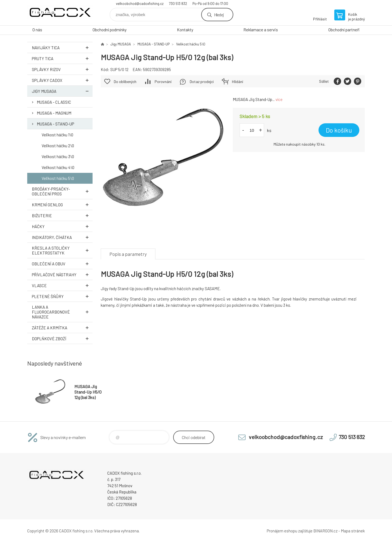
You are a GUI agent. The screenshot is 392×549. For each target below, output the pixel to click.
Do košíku (339, 130)
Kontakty (185, 30)
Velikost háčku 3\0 (58, 157)
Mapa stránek (353, 531)
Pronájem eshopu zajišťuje (290, 531)
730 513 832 (178, 4)
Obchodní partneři (344, 30)
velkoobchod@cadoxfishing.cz (140, 4)
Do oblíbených (125, 82)
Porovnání (163, 82)
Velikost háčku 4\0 (58, 167)
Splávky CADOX (62, 80)
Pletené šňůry (62, 296)
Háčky (62, 226)
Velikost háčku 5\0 (58, 178)
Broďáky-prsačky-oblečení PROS (62, 191)
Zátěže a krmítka (62, 328)
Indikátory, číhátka (62, 237)
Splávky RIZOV (62, 69)
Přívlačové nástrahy (62, 274)
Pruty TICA (62, 58)
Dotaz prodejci (202, 82)
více (279, 99)
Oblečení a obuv (62, 264)
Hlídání (238, 82)
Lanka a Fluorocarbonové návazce (62, 312)
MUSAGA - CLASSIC (54, 102)
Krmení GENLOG (62, 205)
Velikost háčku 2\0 (58, 146)
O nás (37, 30)
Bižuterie (62, 215)
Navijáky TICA (62, 47)
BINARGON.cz (325, 531)
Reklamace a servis (261, 30)
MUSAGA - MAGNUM (54, 113)
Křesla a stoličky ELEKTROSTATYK (62, 250)
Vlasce (62, 285)
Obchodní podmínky (110, 30)
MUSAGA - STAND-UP (55, 124)
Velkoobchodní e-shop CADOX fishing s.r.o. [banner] (60, 13)
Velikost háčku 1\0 (57, 135)
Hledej (219, 15)
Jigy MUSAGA (62, 91)
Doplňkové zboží (62, 338)
